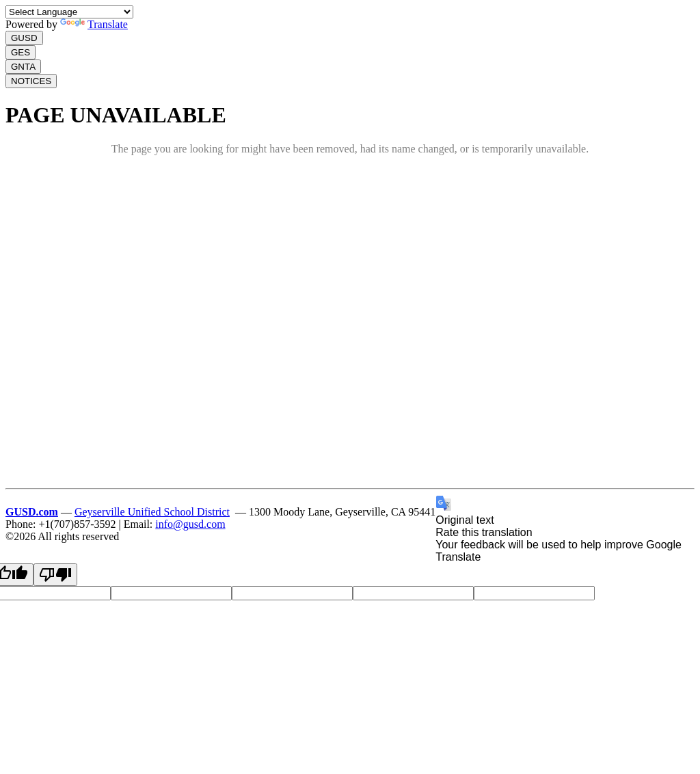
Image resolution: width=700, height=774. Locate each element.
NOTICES (31, 81)
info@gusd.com (190, 524)
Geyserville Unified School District (152, 512)
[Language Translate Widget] (69, 12)
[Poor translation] (55, 575)
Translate (94, 24)
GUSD (24, 38)
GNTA (23, 67)
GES (21, 52)
